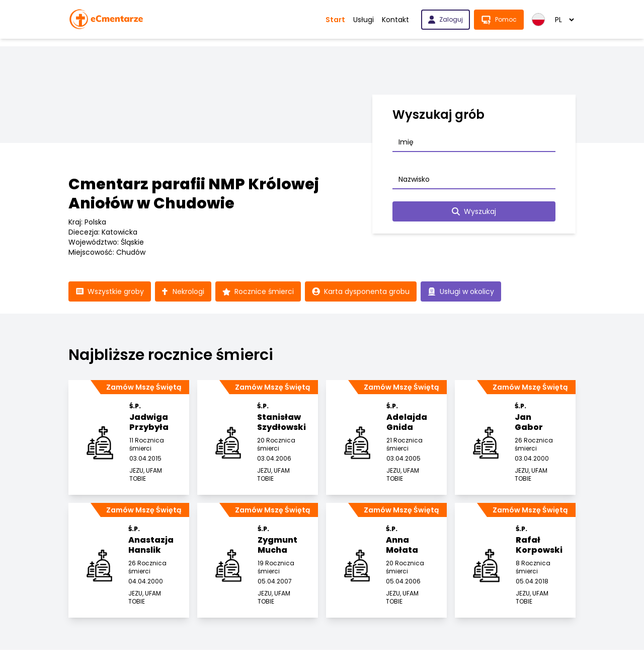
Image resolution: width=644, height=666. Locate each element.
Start (335, 20)
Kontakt (395, 20)
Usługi (364, 20)
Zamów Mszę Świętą (144, 387)
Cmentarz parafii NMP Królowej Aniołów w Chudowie (194, 194)
